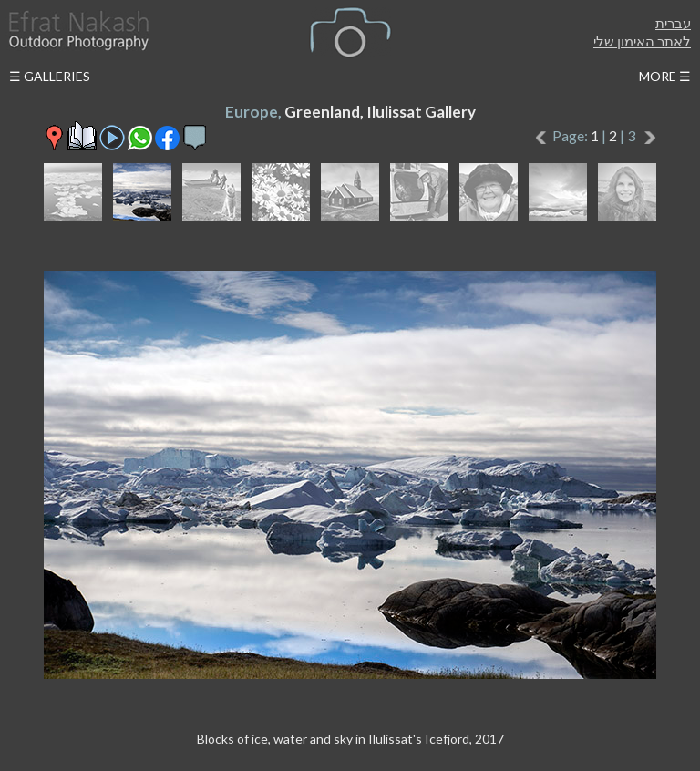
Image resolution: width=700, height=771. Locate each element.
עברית (673, 23)
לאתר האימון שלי (642, 41)
